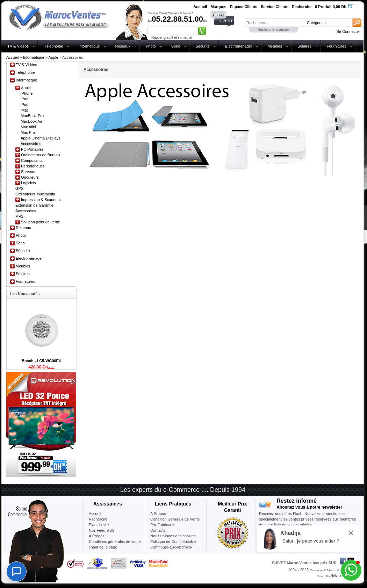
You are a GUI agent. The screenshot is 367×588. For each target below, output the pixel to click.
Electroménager (239, 46)
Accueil (12, 57)
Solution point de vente (41, 222)
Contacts (158, 530)
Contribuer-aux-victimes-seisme (171, 550)
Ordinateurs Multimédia (35, 194)
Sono (176, 46)
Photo (151, 46)
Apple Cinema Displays (41, 138)
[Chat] (16, 572)
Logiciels (28, 183)
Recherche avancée (273, 30)
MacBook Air (31, 121)
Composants (32, 160)
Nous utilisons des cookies (173, 536)
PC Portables (32, 149)
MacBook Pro (32, 116)
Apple (53, 57)
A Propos (158, 514)
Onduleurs (30, 177)
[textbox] (275, 23)
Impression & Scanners (41, 200)
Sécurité (202, 46)
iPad (24, 99)
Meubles (275, 46)
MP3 (19, 216)
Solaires (304, 46)
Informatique (89, 46)
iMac (25, 110)
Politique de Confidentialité (173, 542)
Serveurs (29, 172)
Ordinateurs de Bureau (40, 155)
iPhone (27, 93)
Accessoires (31, 144)
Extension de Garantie (34, 205)
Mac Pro (28, 132)
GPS (19, 188)
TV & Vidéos (18, 46)
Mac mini (28, 127)
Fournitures (337, 46)
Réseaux (123, 46)
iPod (24, 105)
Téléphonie (53, 46)
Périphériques (33, 166)
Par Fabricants (163, 525)
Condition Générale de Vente (175, 519)
